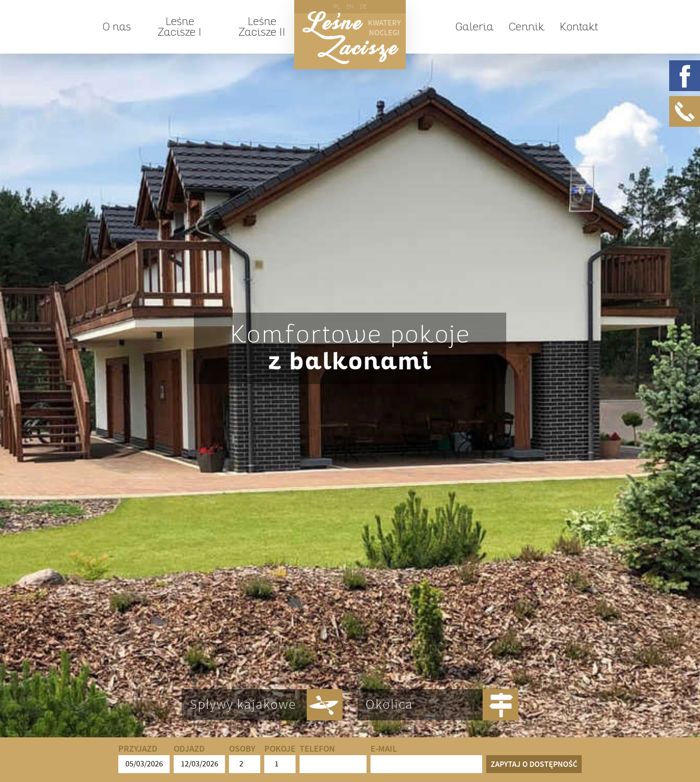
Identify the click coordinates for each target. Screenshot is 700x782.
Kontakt (579, 27)
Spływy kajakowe (243, 705)
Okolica (389, 705)
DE (363, 6)
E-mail (426, 759)
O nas (117, 27)
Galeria (474, 27)
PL (337, 6)
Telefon (333, 759)
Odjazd (199, 759)
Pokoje (280, 759)
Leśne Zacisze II (262, 27)
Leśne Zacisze (350, 38)
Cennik (526, 27)
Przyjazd (144, 759)
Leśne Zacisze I (179, 27)
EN (350, 6)
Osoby (245, 759)
